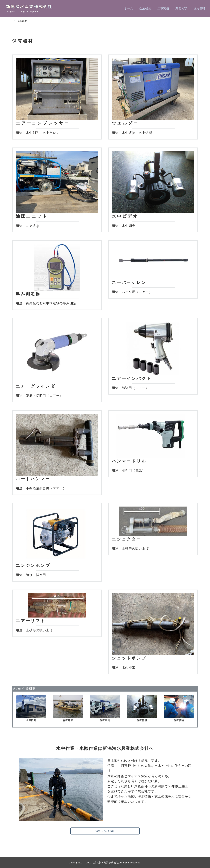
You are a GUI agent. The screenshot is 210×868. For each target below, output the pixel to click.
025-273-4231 (105, 831)
